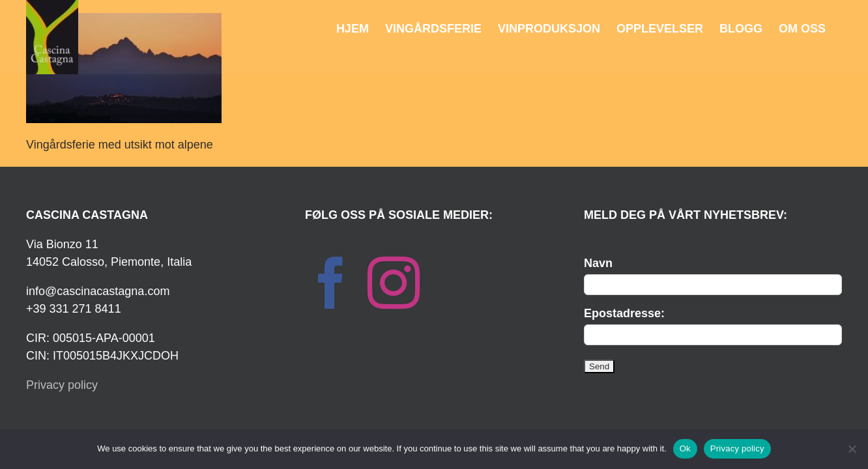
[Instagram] (394, 283)
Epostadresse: (624, 313)
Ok (685, 448)
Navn (598, 263)
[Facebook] (331, 283)
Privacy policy (62, 385)
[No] (852, 449)
